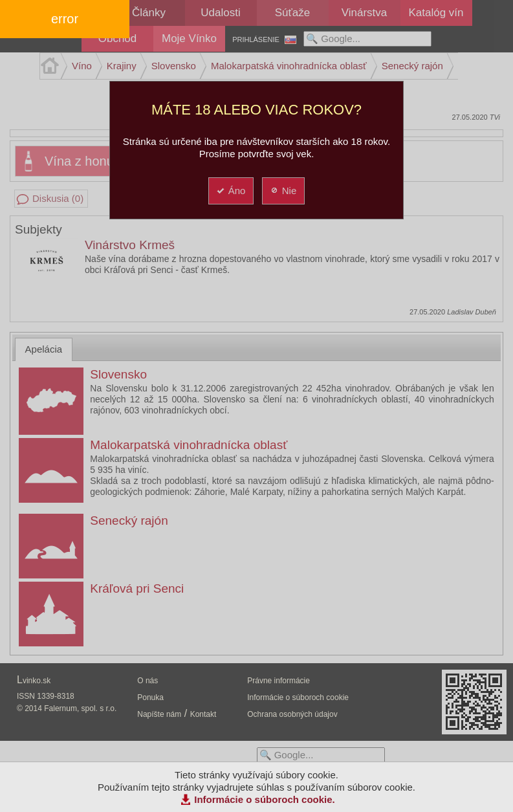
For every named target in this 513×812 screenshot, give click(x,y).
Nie (283, 191)
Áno (231, 191)
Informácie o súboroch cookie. (265, 799)
